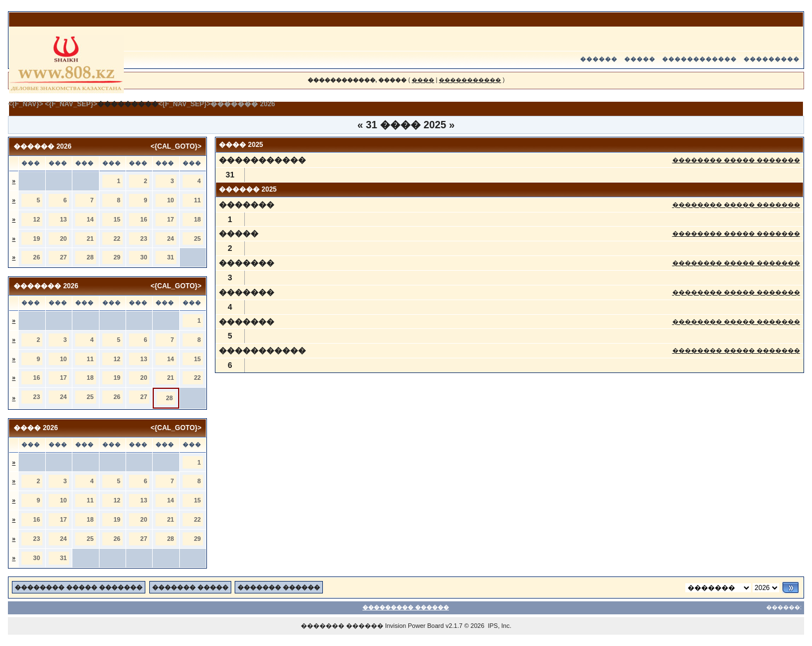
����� (640, 59)
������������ (699, 59)
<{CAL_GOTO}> (176, 146)
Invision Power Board (414, 626)
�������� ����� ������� (736, 160)
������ (599, 59)
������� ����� (190, 587)
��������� (772, 59)
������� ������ (279, 587)
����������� (470, 80)
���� (423, 80)
